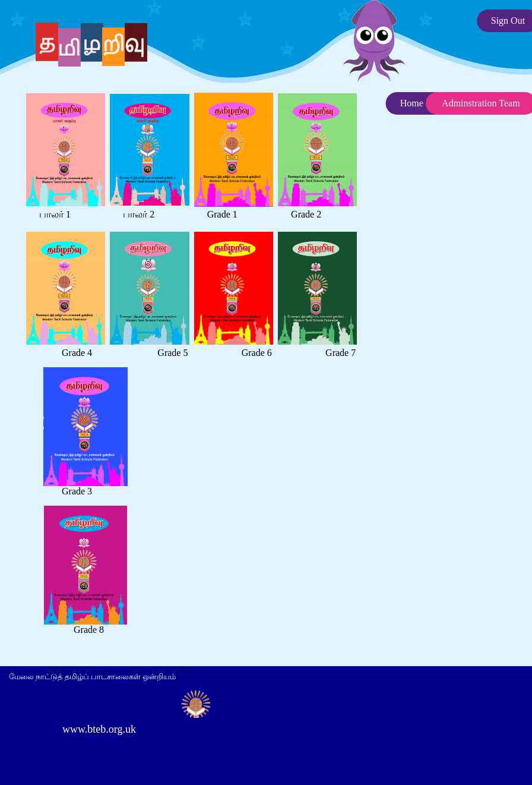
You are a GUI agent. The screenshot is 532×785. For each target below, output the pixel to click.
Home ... (417, 103)
